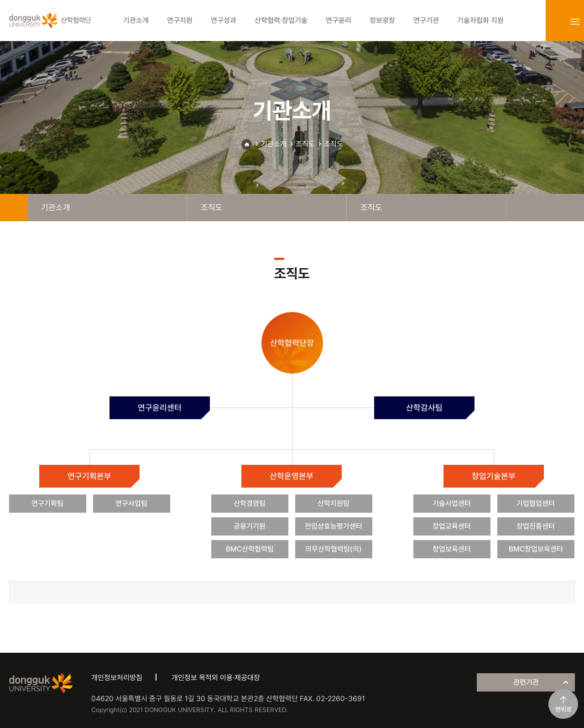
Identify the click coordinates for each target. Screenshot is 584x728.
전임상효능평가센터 (334, 526)
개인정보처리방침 (117, 678)
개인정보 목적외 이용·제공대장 (216, 678)
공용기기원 (250, 526)
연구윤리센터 (160, 408)
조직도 (305, 144)
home (14, 208)
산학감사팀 (424, 408)
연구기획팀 (47, 503)
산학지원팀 (334, 503)
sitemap (575, 21)
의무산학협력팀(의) (334, 549)
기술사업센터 (452, 503)
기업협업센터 (536, 503)
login (555, 21)
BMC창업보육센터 (536, 549)
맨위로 (563, 709)
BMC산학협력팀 (250, 549)
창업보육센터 (452, 549)
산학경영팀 (250, 503)
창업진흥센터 (536, 526)
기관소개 (274, 144)
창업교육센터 (452, 526)
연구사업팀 (131, 503)
